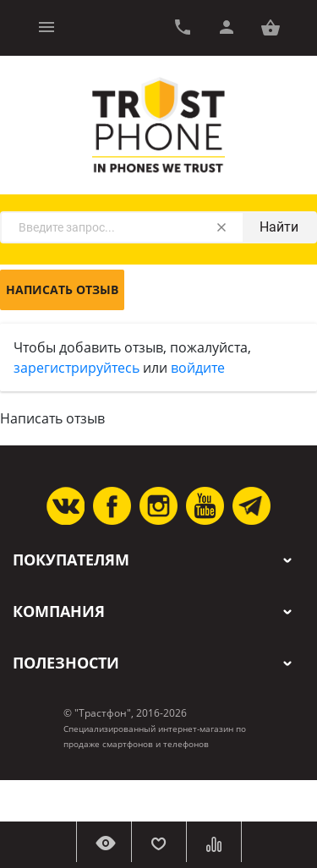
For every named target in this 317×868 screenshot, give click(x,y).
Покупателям (71, 560)
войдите (198, 368)
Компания (59, 611)
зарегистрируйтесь (77, 368)
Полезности (66, 663)
